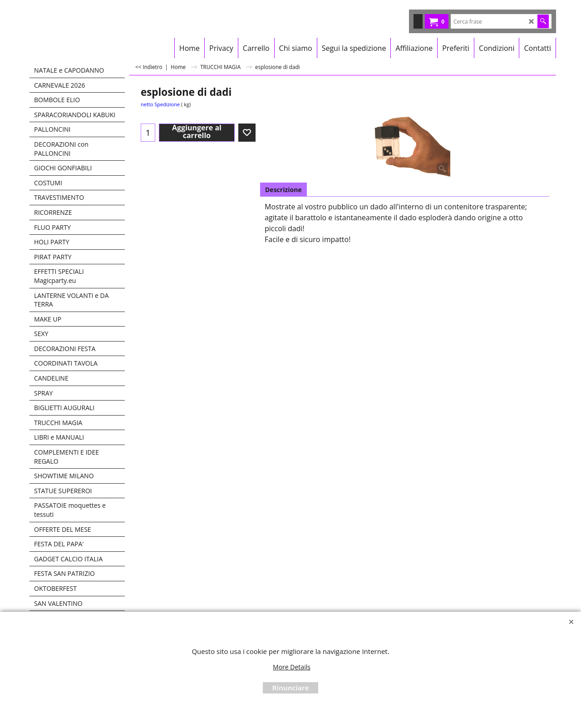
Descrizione (283, 190)
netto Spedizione (160, 104)
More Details (292, 667)
